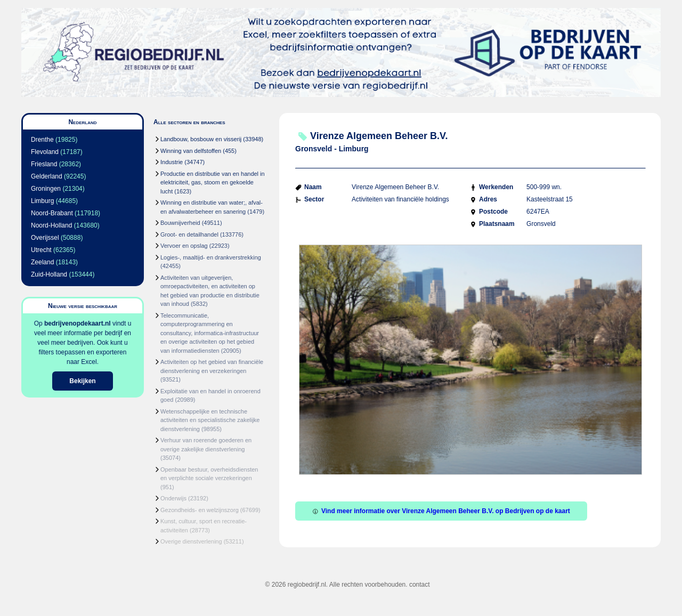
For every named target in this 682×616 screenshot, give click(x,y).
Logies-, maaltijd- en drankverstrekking (211, 257)
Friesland (44, 164)
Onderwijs (173, 498)
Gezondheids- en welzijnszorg (200, 510)
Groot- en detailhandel (189, 234)
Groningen (46, 189)
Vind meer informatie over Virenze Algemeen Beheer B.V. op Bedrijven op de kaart (441, 511)
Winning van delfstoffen (191, 151)
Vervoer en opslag (184, 246)
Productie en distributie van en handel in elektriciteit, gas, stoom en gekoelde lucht (213, 183)
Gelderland (47, 176)
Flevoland (45, 152)
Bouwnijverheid (180, 223)
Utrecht (41, 250)
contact (420, 585)
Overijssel (45, 238)
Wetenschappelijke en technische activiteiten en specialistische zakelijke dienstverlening (210, 420)
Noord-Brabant (52, 213)
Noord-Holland (51, 225)
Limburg (42, 201)
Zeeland (42, 262)
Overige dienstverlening (191, 541)
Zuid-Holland (49, 274)
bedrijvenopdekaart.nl (78, 323)
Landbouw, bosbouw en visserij (201, 139)
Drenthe (42, 140)
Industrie (172, 162)
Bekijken (82, 381)
